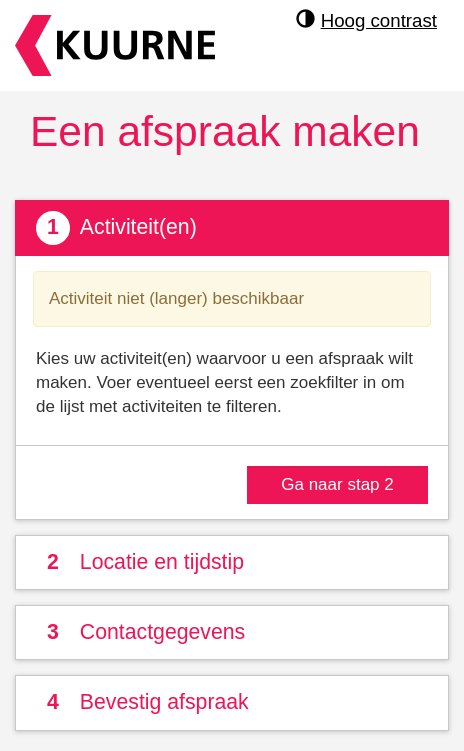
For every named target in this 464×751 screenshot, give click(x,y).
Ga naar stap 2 (337, 484)
